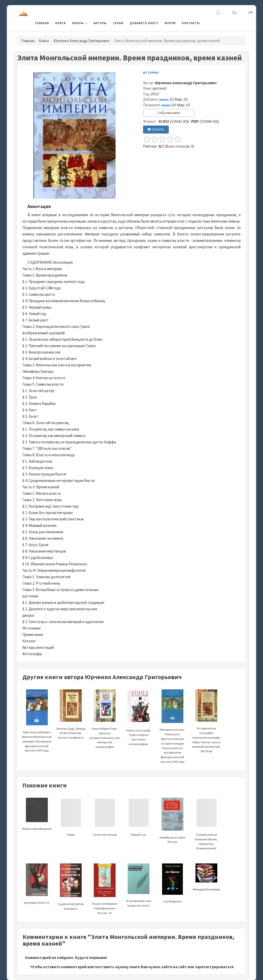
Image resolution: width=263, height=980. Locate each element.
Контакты (191, 23)
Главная (42, 23)
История (151, 73)
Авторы (100, 23)
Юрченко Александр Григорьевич (81, 41)
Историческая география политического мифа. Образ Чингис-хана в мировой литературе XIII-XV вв (206, 728)
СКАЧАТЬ (156, 130)
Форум (170, 23)
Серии (118, 23)
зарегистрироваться (214, 967)
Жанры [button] (78, 23)
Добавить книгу (144, 23)
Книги (61, 23)
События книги (169, 113)
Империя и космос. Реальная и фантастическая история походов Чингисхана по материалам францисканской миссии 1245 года (172, 734)
